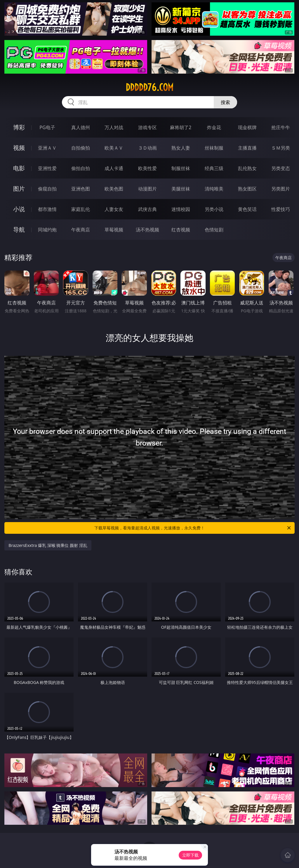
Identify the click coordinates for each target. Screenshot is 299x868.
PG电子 (47, 127)
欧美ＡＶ (114, 148)
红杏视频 (181, 230)
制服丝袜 (181, 168)
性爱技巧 (281, 209)
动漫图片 (147, 189)
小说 (19, 209)
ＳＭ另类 (281, 148)
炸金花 (214, 127)
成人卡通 (114, 168)
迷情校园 (181, 209)
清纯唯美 (214, 189)
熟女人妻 (181, 148)
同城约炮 (47, 230)
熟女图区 (247, 189)
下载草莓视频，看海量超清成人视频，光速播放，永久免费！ (193, 528)
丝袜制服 (214, 148)
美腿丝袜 (181, 189)
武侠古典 (147, 209)
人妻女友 (114, 209)
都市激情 (47, 209)
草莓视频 (114, 230)
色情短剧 (214, 230)
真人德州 (81, 127)
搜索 (225, 102)
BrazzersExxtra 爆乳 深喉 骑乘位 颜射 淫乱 (48, 545)
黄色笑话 (247, 209)
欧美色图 (114, 189)
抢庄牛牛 (281, 127)
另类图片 (281, 189)
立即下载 (190, 855)
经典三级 (214, 168)
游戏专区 (147, 127)
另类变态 (281, 168)
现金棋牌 (247, 127)
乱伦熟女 (247, 168)
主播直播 (247, 148)
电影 (19, 168)
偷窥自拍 (47, 189)
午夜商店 (81, 230)
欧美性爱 (147, 168)
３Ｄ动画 (147, 148)
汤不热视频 (147, 230)
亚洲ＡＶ (47, 148)
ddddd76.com (149, 87)
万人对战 (114, 127)
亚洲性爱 (47, 168)
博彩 (19, 127)
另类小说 (214, 209)
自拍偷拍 (81, 148)
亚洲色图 (81, 189)
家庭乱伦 (81, 209)
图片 (19, 189)
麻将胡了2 (181, 127)
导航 (19, 229)
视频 (19, 148)
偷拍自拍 (81, 168)
